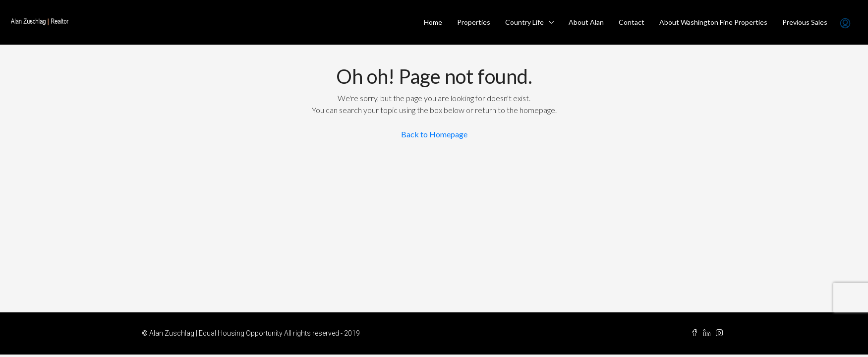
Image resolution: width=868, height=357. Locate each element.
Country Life (524, 22)
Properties (474, 22)
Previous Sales (805, 22)
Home (433, 22)
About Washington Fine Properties (713, 22)
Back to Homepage (434, 134)
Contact (632, 22)
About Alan (586, 22)
